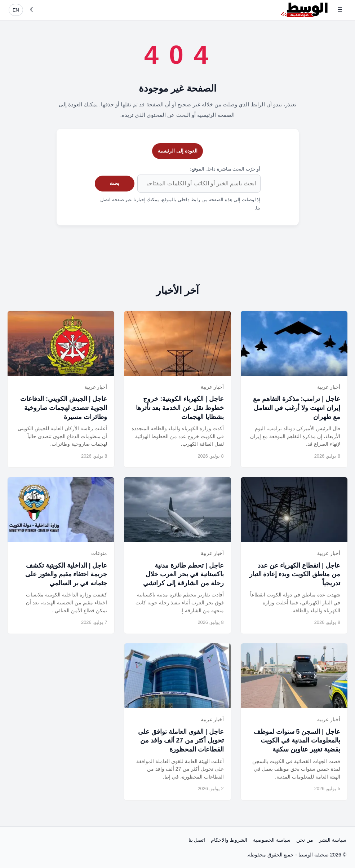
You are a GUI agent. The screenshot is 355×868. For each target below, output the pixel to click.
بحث (114, 183)
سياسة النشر (333, 840)
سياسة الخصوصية (272, 840)
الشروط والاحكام (229, 840)
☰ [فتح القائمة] (340, 10)
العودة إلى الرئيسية (177, 151)
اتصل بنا (197, 840)
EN (16, 10)
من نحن (305, 840)
